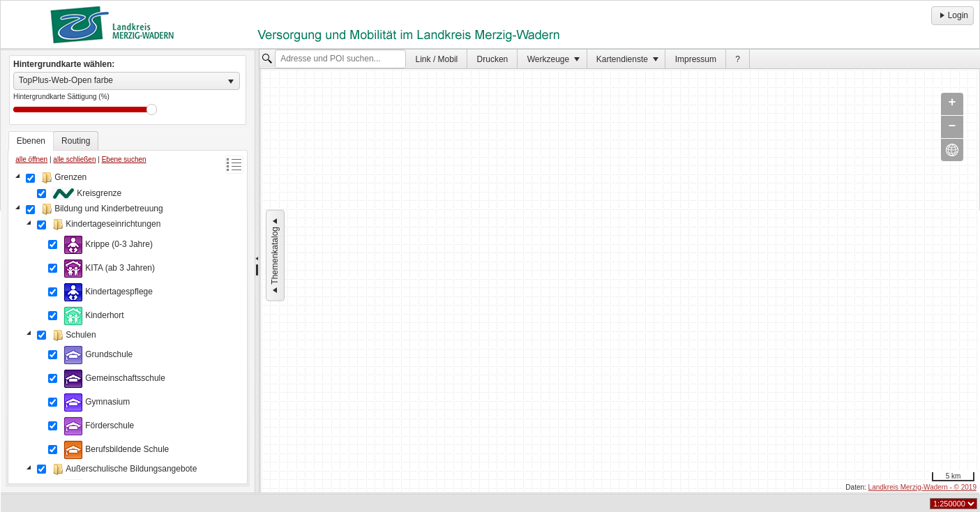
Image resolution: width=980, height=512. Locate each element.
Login (952, 15)
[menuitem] (437, 59)
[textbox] (340, 59)
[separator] (257, 271)
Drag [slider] (152, 110)
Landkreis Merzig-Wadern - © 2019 (922, 487)
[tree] (128, 325)
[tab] (31, 141)
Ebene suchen (124, 159)
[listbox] (127, 81)
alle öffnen (31, 159)
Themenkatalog (275, 256)
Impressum (696, 59)
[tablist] (128, 308)
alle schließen (74, 159)
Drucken (493, 59)
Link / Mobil (437, 59)
